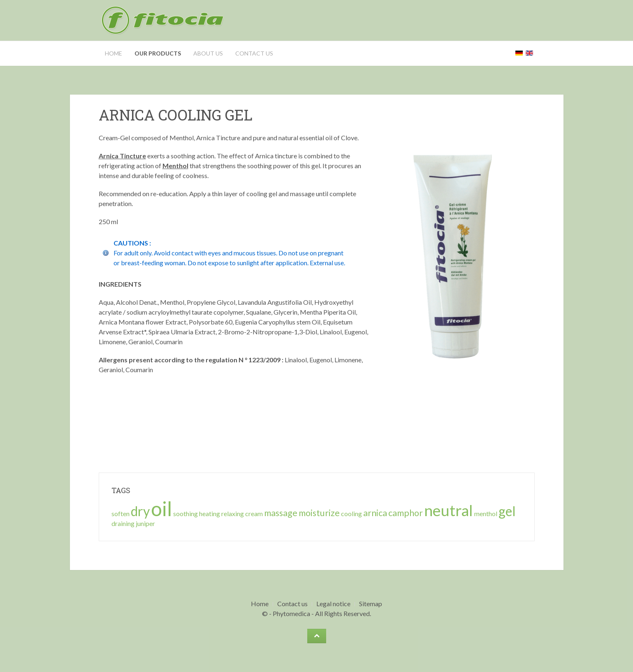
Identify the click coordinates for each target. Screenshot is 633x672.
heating (210, 513)
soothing (185, 513)
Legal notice (333, 604)
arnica (375, 513)
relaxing (233, 513)
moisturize (319, 513)
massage (281, 513)
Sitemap (371, 604)
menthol (486, 513)
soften (121, 513)
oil (161, 509)
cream (254, 513)
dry (140, 511)
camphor (406, 513)
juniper (145, 523)
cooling (351, 513)
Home (114, 53)
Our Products (158, 53)
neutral (449, 510)
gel (507, 511)
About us (208, 53)
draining (123, 523)
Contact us (254, 53)
